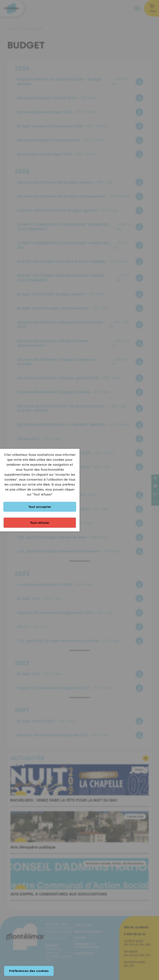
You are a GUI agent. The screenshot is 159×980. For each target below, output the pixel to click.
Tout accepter (40, 507)
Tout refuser (40, 523)
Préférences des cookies (29, 971)
